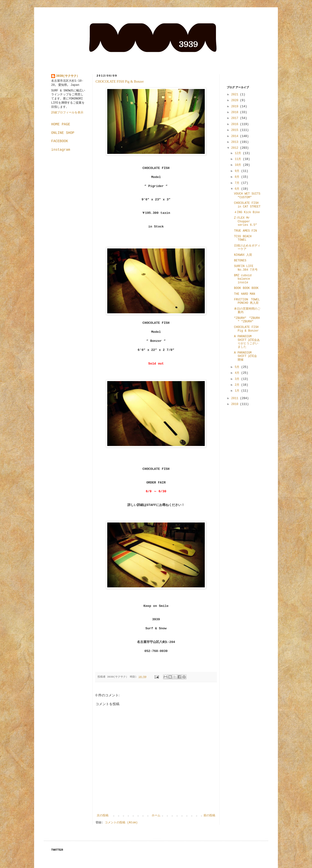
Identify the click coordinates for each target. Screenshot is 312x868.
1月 (238, 391)
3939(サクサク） (68, 76)
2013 (236, 142)
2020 (236, 100)
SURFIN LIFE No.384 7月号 (246, 268)
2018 (236, 112)
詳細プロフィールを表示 (67, 113)
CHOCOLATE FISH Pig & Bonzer (120, 82)
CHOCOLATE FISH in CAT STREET (247, 205)
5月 (238, 367)
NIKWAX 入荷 (243, 255)
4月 (238, 373)
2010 (236, 404)
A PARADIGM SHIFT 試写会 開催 (245, 356)
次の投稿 (103, 816)
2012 (236, 148)
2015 (236, 130)
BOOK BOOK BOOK (246, 288)
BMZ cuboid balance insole (243, 279)
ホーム (156, 816)
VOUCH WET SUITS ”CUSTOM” (247, 196)
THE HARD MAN (244, 294)
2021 (236, 95)
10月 (239, 165)
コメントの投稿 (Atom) (121, 823)
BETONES (240, 261)
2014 (236, 136)
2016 (236, 124)
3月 (238, 379)
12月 (239, 153)
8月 (238, 177)
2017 (236, 118)
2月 (238, 385)
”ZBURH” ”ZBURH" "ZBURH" (247, 320)
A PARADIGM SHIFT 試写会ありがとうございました (247, 342)
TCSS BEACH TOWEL (243, 238)
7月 (238, 183)
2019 (236, 107)
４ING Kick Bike (247, 212)
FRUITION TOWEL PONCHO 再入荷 (247, 301)
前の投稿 (209, 816)
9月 (238, 171)
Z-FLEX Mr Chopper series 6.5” (245, 222)
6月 (238, 189)
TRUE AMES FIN (245, 231)
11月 (239, 159)
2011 (236, 398)
